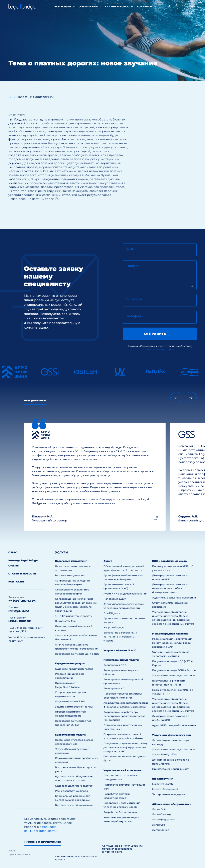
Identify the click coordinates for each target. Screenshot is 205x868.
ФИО (131, 249)
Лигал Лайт (159, 809)
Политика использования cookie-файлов (76, 858)
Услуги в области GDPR (70, 701)
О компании (88, 7)
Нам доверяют (35, 400)
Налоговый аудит (115, 599)
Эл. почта (134, 299)
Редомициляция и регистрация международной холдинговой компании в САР (172, 643)
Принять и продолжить (43, 842)
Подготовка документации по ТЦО (77, 654)
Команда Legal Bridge (23, 560)
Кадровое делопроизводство (74, 786)
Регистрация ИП (114, 688)
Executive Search (162, 784)
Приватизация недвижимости (171, 769)
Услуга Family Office (165, 754)
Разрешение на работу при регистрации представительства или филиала (124, 716)
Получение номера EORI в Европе (174, 670)
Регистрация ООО (115, 665)
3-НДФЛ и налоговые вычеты (74, 616)
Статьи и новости (119, 7)
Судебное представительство (74, 669)
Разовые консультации (70, 575)
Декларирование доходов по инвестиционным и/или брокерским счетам (171, 588)
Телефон (134, 316)
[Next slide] (191, 398)
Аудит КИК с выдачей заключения (125, 594)
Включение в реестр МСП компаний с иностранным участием (120, 637)
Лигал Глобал (161, 830)
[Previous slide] (176, 398)
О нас (13, 552)
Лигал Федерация (164, 819)
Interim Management (165, 789)
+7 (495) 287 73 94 (22, 601)
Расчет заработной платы (71, 791)
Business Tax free (65, 621)
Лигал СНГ (159, 825)
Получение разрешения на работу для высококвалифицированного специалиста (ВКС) (126, 747)
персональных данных (160, 349)
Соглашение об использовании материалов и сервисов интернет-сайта (122, 849)
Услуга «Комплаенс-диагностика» (174, 675)
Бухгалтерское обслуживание (74, 805)
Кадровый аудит (114, 627)
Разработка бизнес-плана (120, 812)
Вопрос (133, 266)
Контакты (144, 7)
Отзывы (14, 566)
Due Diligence (112, 613)
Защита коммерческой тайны (74, 707)
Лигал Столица (162, 814)
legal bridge (20, 621)
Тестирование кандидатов (169, 794)
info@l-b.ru (19, 611)
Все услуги (63, 7)
